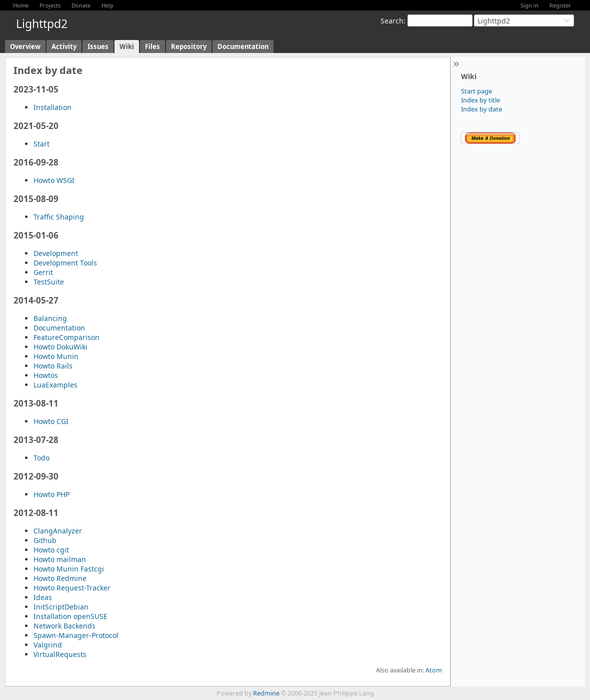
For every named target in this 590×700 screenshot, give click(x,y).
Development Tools (65, 263)
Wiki (127, 46)
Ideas (43, 597)
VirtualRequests (60, 654)
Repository (189, 46)
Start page (476, 91)
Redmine (266, 693)
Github (45, 540)
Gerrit (43, 272)
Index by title (480, 100)
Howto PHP (51, 494)
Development (56, 253)
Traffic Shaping (59, 217)
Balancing (50, 318)
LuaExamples (55, 385)
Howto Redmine (60, 578)
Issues (98, 46)
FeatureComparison (66, 337)
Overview (25, 46)
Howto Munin (56, 356)
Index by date (481, 109)
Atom (434, 670)
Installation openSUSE (70, 616)
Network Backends (64, 626)
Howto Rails (53, 366)
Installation (52, 107)
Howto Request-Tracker (72, 588)
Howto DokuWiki (60, 347)
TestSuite (49, 282)
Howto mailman (60, 559)
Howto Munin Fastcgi (69, 569)
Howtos (46, 375)
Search (392, 21)
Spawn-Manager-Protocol (76, 635)
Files (152, 46)
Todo (41, 458)
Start (41, 144)
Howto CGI (51, 421)
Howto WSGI (54, 180)
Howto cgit (51, 550)
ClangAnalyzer (58, 531)
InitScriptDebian (61, 607)
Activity (64, 46)
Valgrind (48, 645)
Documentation (243, 46)
